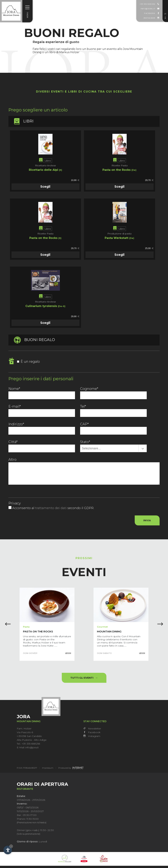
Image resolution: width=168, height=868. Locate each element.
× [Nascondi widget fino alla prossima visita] (11, 846)
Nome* (14, 389)
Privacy (15, 503)
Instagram (92, 738)
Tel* (83, 406)
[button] (161, 626)
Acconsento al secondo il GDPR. (53, 508)
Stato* (85, 442)
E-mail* (15, 406)
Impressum (48, 770)
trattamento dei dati (51, 508)
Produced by (71, 770)
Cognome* (89, 389)
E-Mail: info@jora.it (28, 750)
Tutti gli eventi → (84, 680)
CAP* (84, 424)
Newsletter (92, 731)
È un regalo (28, 362)
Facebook (92, 734)
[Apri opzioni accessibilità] (8, 850)
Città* (13, 442)
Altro (12, 460)
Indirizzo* (16, 424)
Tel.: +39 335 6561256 (28, 746)
